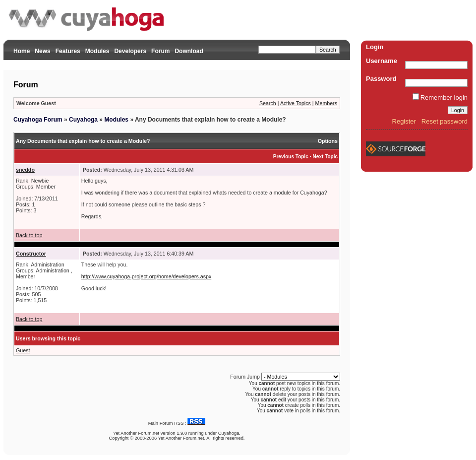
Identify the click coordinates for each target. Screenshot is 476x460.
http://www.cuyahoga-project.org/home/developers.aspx (146, 276)
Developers (130, 51)
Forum (160, 51)
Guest (23, 350)
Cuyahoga (83, 120)
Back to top (29, 235)
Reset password (445, 121)
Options (328, 141)
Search (268, 103)
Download (189, 51)
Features (68, 51)
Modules (97, 51)
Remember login (444, 98)
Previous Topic (291, 157)
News (42, 51)
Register (404, 121)
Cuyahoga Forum (38, 120)
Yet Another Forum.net (136, 433)
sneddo (25, 170)
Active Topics (296, 103)
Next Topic (325, 157)
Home (22, 51)
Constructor (31, 254)
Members (326, 103)
